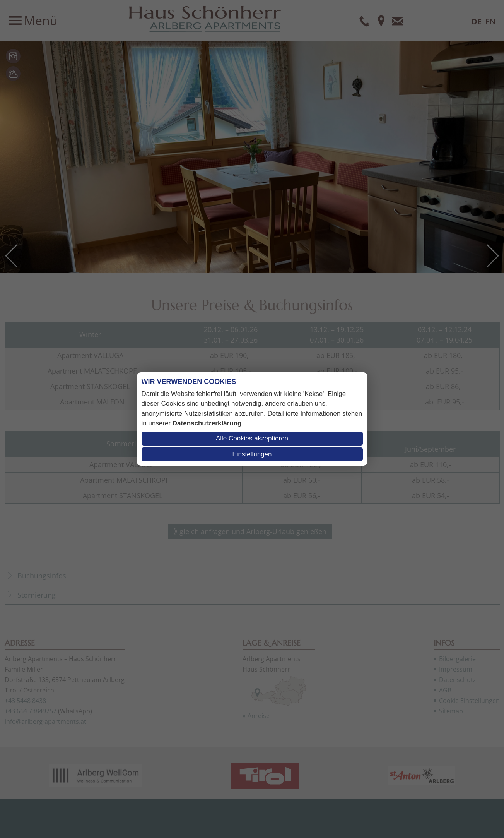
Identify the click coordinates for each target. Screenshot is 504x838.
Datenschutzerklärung (207, 423)
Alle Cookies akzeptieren (252, 438)
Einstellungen (252, 454)
